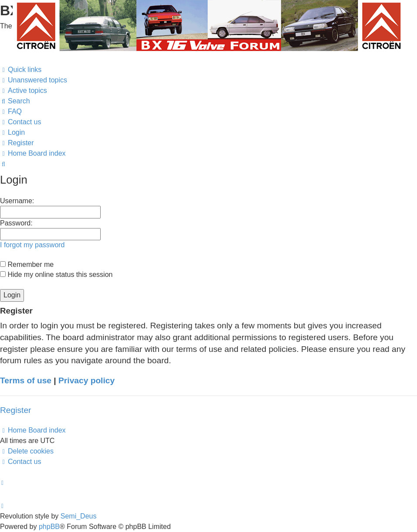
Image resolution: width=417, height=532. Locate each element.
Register (15, 410)
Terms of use (26, 380)
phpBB (49, 527)
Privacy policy (86, 380)
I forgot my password (32, 245)
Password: (16, 223)
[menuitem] (34, 80)
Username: (17, 201)
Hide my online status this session (56, 275)
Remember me (27, 264)
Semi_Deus (79, 516)
